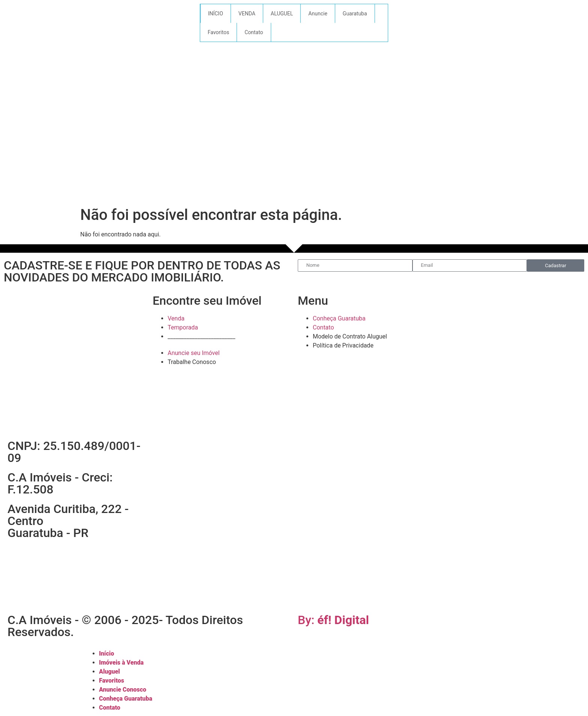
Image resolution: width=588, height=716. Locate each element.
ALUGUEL (282, 14)
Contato (254, 32)
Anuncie (318, 14)
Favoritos (218, 32)
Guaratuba (355, 14)
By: (333, 620)
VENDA (247, 14)
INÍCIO (216, 14)
